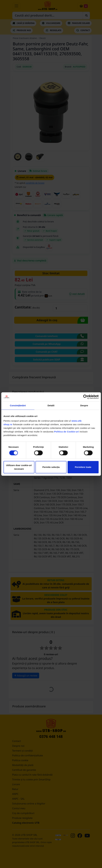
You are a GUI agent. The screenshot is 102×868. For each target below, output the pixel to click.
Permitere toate (83, 467)
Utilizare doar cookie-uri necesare (19, 467)
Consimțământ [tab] (18, 405)
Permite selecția (51, 467)
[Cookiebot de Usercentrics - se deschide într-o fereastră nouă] (85, 397)
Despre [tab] (84, 405)
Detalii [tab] (51, 405)
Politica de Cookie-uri (66, 432)
